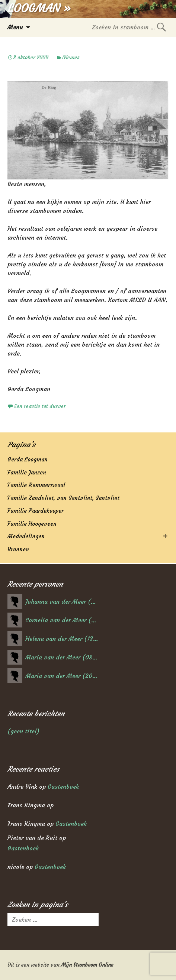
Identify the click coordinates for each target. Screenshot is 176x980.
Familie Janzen (27, 472)
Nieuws (71, 57)
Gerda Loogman (28, 459)
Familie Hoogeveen (32, 524)
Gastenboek (63, 786)
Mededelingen (26, 536)
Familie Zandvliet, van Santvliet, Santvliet (63, 498)
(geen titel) (23, 731)
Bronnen (18, 549)
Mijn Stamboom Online (87, 965)
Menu (15, 27)
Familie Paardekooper (36, 511)
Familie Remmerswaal (36, 485)
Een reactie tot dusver (40, 406)
